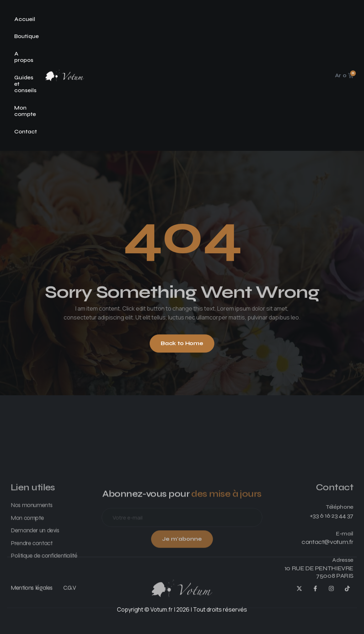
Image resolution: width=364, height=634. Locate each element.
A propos (24, 57)
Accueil (25, 19)
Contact (26, 131)
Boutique (26, 36)
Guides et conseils (25, 84)
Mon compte (25, 111)
